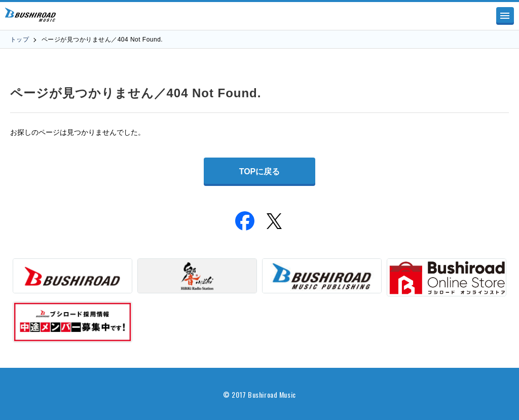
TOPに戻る (260, 171)
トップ (20, 40)
